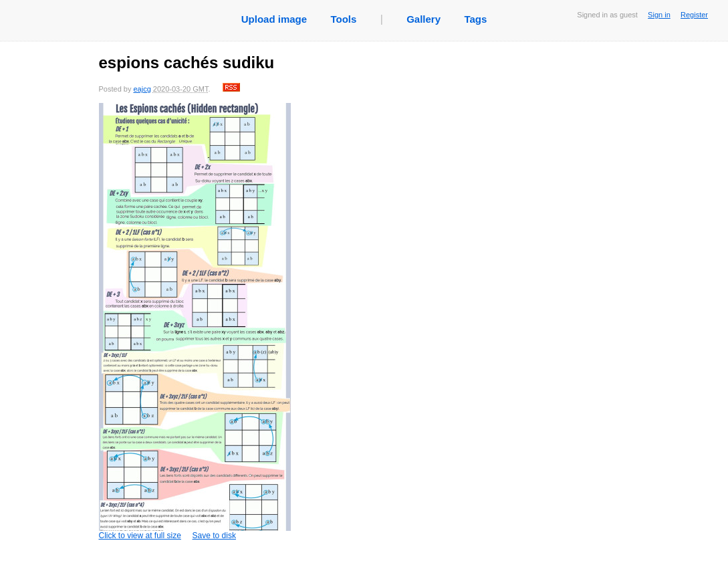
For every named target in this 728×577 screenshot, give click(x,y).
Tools (343, 19)
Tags (475, 19)
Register (694, 15)
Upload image (274, 19)
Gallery (423, 19)
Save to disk (214, 536)
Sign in (659, 15)
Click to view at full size (195, 322)
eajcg (142, 89)
